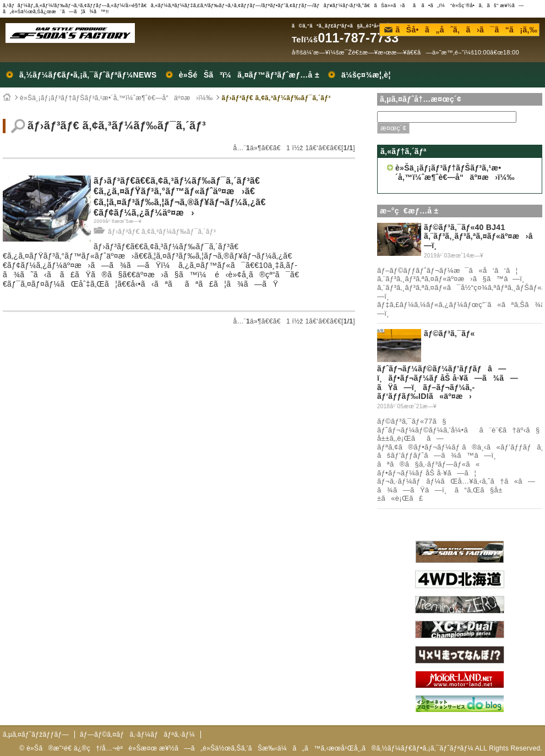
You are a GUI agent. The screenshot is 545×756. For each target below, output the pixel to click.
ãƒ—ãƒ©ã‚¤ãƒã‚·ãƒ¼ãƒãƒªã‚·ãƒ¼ (137, 735)
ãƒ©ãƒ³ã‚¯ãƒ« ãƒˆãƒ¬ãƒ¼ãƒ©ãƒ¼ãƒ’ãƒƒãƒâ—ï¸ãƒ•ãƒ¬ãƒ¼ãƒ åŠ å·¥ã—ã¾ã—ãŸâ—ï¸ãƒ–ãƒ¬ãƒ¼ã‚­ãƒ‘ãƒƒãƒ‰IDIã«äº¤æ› (448, 365)
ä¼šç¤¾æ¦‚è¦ (369, 75)
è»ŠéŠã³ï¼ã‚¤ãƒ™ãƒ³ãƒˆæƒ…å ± (249, 75)
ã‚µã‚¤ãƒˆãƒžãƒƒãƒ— (36, 735)
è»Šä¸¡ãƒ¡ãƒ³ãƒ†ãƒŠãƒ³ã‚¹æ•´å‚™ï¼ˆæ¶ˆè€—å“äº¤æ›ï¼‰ (116, 98)
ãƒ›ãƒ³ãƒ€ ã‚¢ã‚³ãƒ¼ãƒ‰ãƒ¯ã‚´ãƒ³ (276, 98)
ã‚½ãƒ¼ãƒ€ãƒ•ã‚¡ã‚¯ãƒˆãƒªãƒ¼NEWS (88, 75)
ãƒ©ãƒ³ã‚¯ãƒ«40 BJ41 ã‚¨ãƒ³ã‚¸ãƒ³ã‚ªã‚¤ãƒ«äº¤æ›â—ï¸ (481, 237)
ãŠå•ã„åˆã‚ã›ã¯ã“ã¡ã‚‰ (461, 30)
